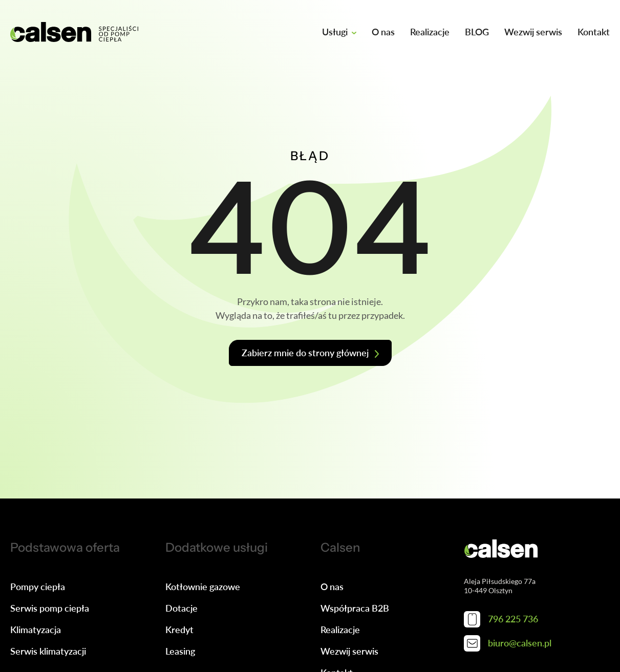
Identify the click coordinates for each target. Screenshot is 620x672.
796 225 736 (501, 619)
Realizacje (430, 32)
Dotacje (181, 608)
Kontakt (594, 32)
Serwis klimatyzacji (48, 651)
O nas (383, 32)
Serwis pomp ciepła (50, 608)
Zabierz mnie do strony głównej (305, 353)
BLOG (477, 32)
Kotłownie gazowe (203, 587)
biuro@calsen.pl (508, 643)
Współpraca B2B (355, 608)
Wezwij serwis (533, 32)
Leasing (180, 651)
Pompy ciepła (38, 587)
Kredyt (179, 630)
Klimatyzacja (36, 630)
